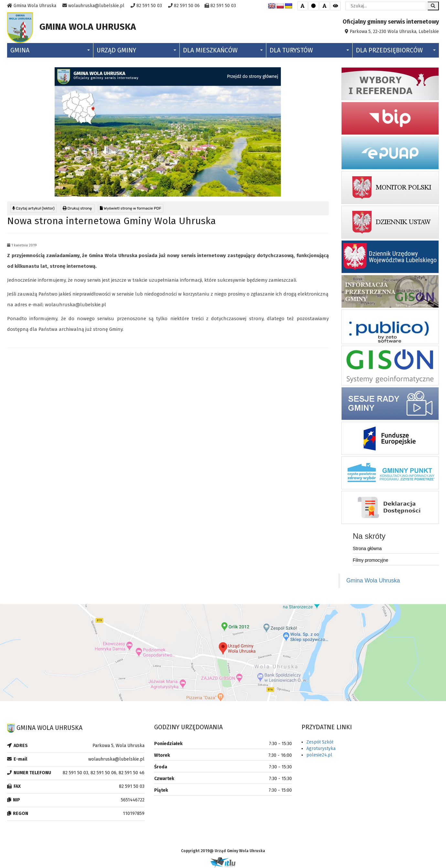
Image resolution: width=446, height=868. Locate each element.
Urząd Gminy (136, 50)
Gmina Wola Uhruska (373, 580)
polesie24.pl (319, 755)
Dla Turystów (309, 50)
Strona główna (367, 548)
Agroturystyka (321, 749)
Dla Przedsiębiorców (396, 50)
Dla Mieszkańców (223, 50)
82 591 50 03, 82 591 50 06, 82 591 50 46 (104, 773)
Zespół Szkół (320, 742)
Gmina (50, 50)
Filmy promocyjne (371, 560)
